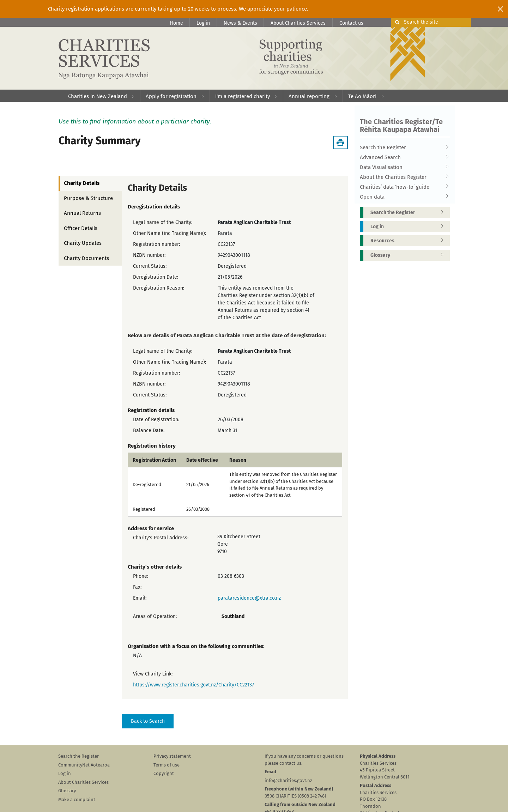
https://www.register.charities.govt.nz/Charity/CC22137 (193, 685)
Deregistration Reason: (159, 288)
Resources (409, 241)
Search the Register (403, 147)
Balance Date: (149, 431)
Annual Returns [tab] (82, 213)
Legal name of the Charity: (163, 222)
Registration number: (156, 244)
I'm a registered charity (243, 96)
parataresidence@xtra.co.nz (249, 598)
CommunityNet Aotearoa (84, 765)
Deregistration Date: (156, 277)
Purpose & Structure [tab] (88, 198)
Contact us (351, 23)
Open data (403, 197)
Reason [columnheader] (238, 460)
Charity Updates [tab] (83, 243)
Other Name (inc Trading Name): (170, 233)
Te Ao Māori (362, 96)
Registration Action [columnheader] (154, 460)
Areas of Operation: (155, 616)
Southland (233, 616)
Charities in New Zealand (98, 96)
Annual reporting (309, 96)
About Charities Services (298, 23)
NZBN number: (149, 255)
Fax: (137, 587)
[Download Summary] (340, 143)
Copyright (164, 773)
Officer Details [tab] (81, 228)
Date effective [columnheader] (202, 460)
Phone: (141, 576)
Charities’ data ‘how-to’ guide (403, 187)
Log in (203, 23)
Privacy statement (172, 756)
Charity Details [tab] (82, 183)
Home (176, 23)
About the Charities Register (403, 177)
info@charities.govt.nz (288, 780)
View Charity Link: (153, 674)
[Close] (500, 9)
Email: (140, 598)
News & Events (240, 23)
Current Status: (150, 266)
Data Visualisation (403, 167)
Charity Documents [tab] (86, 258)
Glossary (409, 255)
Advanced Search (403, 157)
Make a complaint (77, 799)
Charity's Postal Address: (161, 538)
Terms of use (167, 765)
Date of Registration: (156, 420)
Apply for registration (171, 96)
